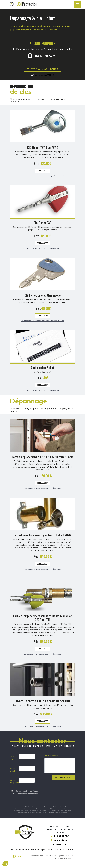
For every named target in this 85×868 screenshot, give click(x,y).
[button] (5, 864)
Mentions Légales (38, 856)
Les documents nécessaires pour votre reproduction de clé (42, 188)
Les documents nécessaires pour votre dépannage (43, 500)
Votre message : (52, 756)
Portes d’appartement (42, 849)
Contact (70, 849)
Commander (43, 183)
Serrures (60, 849)
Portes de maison (20, 849)
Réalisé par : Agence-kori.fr (58, 856)
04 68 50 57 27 (60, 836)
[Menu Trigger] (77, 5)
